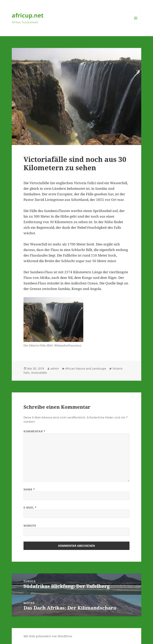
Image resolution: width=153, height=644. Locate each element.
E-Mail (30, 507)
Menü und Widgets (136, 24)
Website (30, 526)
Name (29, 489)
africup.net (28, 15)
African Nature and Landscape (86, 368)
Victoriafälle (39, 373)
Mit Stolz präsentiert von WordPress (48, 636)
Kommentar (34, 431)
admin (55, 368)
